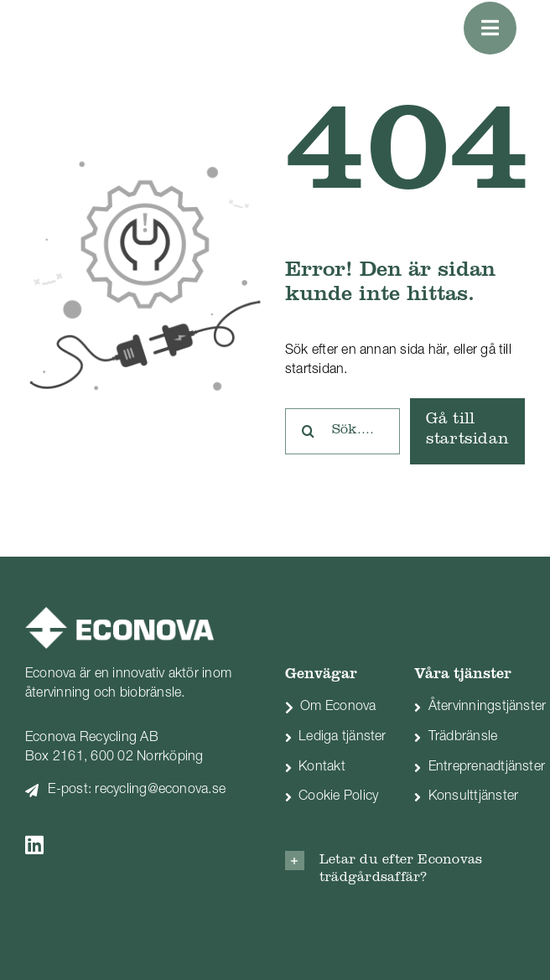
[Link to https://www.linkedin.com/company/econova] (129, 845)
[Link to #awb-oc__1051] (490, 28)
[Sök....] (342, 431)
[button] (405, 869)
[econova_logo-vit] (119, 614)
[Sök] (308, 431)
